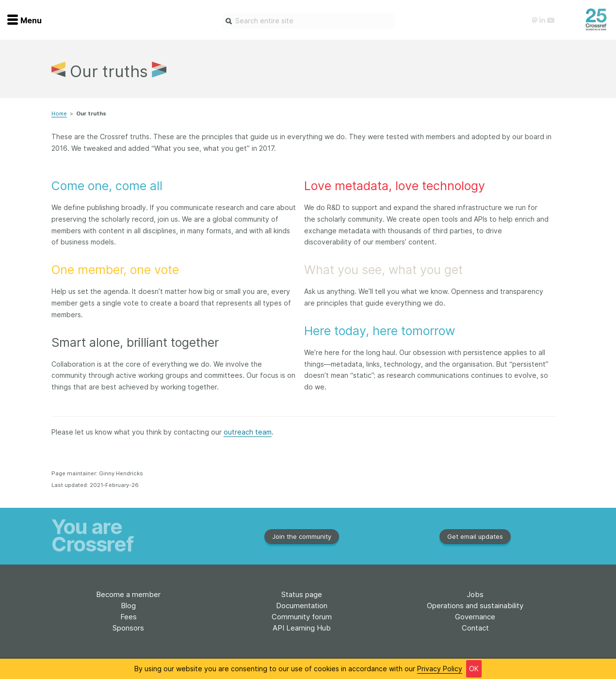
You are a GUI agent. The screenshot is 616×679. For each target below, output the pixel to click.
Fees (129, 617)
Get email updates (475, 536)
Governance (475, 617)
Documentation (302, 606)
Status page (302, 594)
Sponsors (128, 628)
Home (59, 113)
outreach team (248, 432)
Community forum (302, 617)
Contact (475, 628)
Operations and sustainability (475, 606)
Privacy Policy (440, 669)
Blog (128, 606)
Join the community (302, 536)
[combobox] (308, 21)
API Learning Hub (302, 628)
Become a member (128, 594)
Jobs (475, 594)
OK (474, 669)
